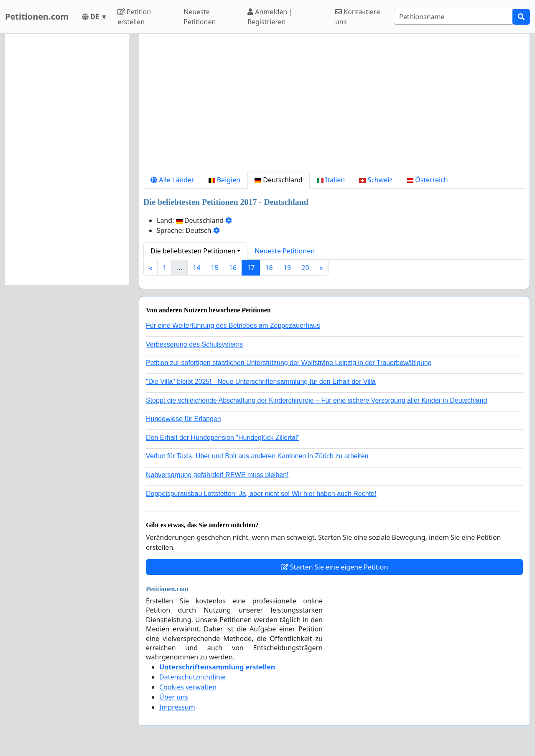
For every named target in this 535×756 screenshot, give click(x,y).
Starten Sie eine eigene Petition (335, 567)
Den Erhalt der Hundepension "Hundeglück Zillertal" (223, 438)
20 (305, 268)
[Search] (453, 17)
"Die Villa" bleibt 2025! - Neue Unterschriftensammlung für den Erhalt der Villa (261, 382)
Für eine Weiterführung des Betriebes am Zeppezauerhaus (233, 326)
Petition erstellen (134, 17)
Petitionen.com (37, 17)
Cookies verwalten (188, 687)
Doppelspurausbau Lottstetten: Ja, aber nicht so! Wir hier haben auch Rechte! (261, 494)
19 (287, 268)
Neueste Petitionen (200, 17)
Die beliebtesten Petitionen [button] (193, 251)
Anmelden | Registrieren (270, 17)
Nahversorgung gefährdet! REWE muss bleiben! (217, 475)
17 (251, 268)
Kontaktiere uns (358, 17)
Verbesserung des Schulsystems (194, 344)
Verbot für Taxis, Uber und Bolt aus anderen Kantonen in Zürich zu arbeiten (257, 456)
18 (269, 268)
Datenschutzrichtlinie (192, 677)
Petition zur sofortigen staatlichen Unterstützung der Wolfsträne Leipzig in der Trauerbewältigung (289, 363)
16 (233, 268)
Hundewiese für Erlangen (183, 419)
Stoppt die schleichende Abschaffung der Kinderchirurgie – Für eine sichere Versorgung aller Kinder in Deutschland (316, 400)
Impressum (177, 707)
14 (196, 268)
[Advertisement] (334, 106)
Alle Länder (172, 180)
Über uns (174, 697)
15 (215, 268)
